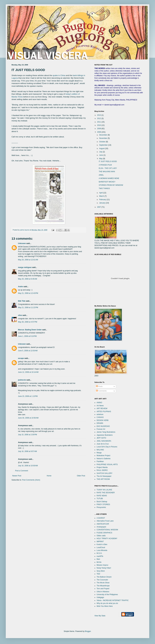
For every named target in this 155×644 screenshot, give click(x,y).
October (103, 142)
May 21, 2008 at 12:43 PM (28, 293)
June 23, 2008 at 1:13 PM (28, 396)
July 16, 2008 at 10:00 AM (28, 466)
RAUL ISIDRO (102, 470)
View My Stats (100, 616)
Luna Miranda (102, 550)
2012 (99, 118)
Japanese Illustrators (105, 435)
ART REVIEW (102, 409)
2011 (99, 122)
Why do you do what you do (107, 603)
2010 (99, 125)
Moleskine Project (103, 456)
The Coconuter (102, 580)
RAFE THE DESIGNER (106, 493)
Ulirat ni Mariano (103, 592)
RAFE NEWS (102, 496)
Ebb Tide (22, 301)
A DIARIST (101, 518)
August (102, 148)
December (103, 135)
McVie (99, 562)
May (101, 159)
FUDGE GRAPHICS (104, 533)
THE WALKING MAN (107, 172)
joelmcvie (22, 380)
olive (20, 315)
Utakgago (100, 597)
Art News (100, 406)
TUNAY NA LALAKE (104, 490)
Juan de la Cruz (103, 444)
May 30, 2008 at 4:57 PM (28, 322)
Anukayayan (101, 527)
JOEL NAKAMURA (104, 441)
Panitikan (100, 461)
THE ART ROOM (103, 479)
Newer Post (17, 476)
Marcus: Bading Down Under (30, 330)
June (101, 155)
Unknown (22, 243)
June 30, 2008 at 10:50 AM (28, 418)
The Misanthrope (103, 586)
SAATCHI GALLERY (105, 473)
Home (49, 476)
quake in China (59, 75)
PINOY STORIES (103, 504)
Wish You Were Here (105, 606)
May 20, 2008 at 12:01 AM (28, 260)
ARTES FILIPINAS (104, 412)
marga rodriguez (25, 267)
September (104, 145)
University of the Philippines (107, 595)
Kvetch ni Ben (102, 544)
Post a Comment (22, 471)
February (103, 200)
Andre (21, 287)
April (101, 193)
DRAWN (100, 423)
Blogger (88, 631)
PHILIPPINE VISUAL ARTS (107, 464)
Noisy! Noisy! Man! (104, 568)
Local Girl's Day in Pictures (107, 447)
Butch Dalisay (102, 502)
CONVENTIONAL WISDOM (107, 530)
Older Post (81, 476)
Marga (99, 453)
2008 (99, 132)
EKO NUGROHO (103, 426)
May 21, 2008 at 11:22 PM (28, 307)
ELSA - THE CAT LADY (108, 168)
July (101, 152)
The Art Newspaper (104, 476)
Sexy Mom (101, 571)
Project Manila (102, 467)
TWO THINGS (104, 188)
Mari (98, 559)
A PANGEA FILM (105, 165)
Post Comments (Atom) (31, 480)
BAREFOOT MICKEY (107, 182)
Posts (99, 386)
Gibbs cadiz (101, 536)
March (102, 196)
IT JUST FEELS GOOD (108, 161)
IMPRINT (100, 542)
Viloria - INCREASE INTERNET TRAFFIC (113, 600)
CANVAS (100, 417)
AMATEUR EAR (103, 524)
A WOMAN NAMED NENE (109, 178)
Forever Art (101, 429)
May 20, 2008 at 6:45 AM (28, 279)
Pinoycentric (101, 507)
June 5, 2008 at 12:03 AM (28, 351)
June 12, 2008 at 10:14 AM (28, 372)
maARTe (100, 556)
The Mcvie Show (103, 583)
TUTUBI (100, 499)
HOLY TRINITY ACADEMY (107, 539)
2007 (99, 207)
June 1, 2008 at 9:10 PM (27, 336)
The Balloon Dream (104, 577)
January (103, 203)
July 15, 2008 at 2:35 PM (27, 435)
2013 (99, 115)
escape (21, 358)
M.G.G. (99, 553)
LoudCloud (101, 547)
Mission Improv (102, 565)
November (103, 138)
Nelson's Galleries (104, 459)
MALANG (100, 450)
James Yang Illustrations (106, 432)
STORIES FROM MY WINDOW (111, 185)
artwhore (100, 414)
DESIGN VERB (103, 420)
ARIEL (101, 175)
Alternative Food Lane (105, 521)
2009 (99, 129)
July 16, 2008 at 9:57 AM (27, 451)
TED (98, 574)
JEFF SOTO (101, 438)
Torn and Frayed (103, 589)
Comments (101, 391)
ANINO (99, 403)
